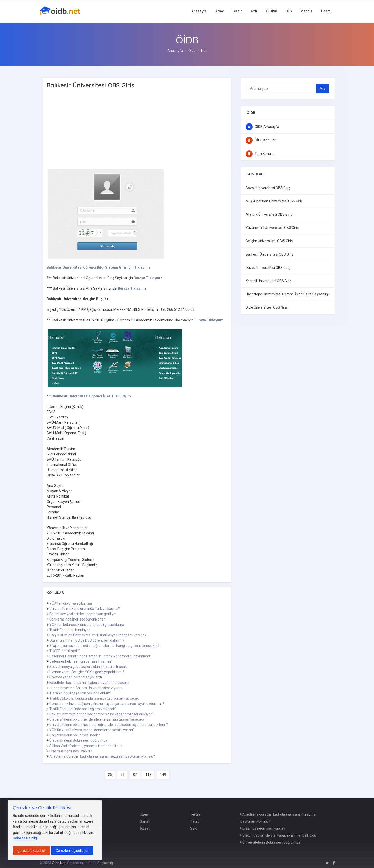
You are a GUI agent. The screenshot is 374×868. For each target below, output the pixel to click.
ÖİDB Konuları (261, 140)
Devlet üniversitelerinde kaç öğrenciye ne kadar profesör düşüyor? (102, 714)
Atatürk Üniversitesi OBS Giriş (269, 214)
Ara (322, 88)
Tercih (237, 11)
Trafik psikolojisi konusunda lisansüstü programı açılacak (94, 698)
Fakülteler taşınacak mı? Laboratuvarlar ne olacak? (89, 683)
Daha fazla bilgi (25, 838)
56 (122, 775)
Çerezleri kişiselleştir (72, 851)
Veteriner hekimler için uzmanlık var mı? (81, 661)
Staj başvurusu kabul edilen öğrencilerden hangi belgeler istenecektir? (104, 646)
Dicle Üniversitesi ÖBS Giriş (267, 307)
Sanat (145, 821)
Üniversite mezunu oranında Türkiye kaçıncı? (85, 609)
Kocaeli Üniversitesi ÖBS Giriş (269, 281)
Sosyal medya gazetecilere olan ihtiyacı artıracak (88, 667)
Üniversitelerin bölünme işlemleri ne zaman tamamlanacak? (97, 719)
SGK (193, 828)
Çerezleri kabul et (31, 851)
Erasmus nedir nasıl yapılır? (71, 751)
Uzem (326, 11)
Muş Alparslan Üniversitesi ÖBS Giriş (274, 201)
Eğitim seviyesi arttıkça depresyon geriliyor (83, 614)
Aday (219, 11)
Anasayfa (199, 11)
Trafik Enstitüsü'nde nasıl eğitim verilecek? (83, 709)
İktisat (145, 828)
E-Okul (271, 11)
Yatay (195, 821)
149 (163, 775)
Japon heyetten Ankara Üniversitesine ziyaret (86, 688)
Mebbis (306, 11)
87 (135, 775)
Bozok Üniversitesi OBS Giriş (268, 188)
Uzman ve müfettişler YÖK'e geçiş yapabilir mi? (87, 672)
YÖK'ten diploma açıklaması (71, 603)
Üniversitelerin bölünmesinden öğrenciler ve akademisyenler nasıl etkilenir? (109, 725)
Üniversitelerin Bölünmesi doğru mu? (78, 740)
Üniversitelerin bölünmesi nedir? (75, 735)
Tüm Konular (260, 154)
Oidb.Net (59, 863)
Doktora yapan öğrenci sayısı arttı (76, 677)
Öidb (192, 51)
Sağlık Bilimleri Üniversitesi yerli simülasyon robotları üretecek (98, 635)
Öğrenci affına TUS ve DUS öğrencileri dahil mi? (87, 640)
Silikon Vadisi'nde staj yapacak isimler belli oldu (86, 746)
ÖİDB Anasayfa (262, 127)
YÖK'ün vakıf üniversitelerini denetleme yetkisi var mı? (92, 730)
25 (110, 775)
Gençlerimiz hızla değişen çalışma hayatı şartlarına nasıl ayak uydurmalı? (107, 704)
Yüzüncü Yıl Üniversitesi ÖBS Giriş (272, 228)
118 (148, 775)
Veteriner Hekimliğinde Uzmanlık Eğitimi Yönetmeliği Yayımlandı (100, 656)
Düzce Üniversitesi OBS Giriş (268, 268)
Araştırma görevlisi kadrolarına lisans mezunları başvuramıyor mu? (102, 756)
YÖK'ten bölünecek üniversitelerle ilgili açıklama (87, 625)
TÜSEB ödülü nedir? (65, 651)
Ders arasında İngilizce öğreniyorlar (77, 619)
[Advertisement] (127, 129)
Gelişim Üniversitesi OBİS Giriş (269, 241)
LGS (289, 11)
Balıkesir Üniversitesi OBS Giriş (270, 254)
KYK (254, 11)
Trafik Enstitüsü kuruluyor (70, 630)
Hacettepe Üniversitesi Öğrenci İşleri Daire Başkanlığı (287, 294)
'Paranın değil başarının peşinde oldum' (80, 693)
